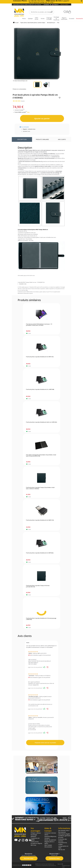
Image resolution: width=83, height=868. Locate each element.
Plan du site (62, 850)
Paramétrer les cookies (63, 843)
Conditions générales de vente (64, 836)
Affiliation (33, 836)
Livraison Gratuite (19, 110)
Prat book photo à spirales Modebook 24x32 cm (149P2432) (41, 422)
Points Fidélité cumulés (20, 112)
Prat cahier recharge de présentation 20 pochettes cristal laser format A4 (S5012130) (41, 455)
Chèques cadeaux (36, 833)
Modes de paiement (50, 840)
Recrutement (62, 832)
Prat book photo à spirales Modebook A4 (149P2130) (40, 357)
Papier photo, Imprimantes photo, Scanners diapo (33, 23)
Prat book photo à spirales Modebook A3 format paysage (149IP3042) (41, 619)
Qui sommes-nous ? (64, 830)
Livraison (47, 838)
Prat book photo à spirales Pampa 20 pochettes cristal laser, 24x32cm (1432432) (40, 488)
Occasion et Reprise (36, 843)
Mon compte (48, 845)
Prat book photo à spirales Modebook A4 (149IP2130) (40, 520)
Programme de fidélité (35, 839)
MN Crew (33, 845)
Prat (58, 23)
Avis (62, 139)
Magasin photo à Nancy (49, 842)
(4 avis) (23, 101)
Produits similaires (42, 139)
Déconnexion (48, 847)
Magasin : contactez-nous (29, 129)
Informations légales (64, 834)
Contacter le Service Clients (50, 834)
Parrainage (34, 835)
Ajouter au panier (42, 118)
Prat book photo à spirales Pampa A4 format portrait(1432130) (38, 586)
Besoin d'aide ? (65, 4)
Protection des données (63, 840)
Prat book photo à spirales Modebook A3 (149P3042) (40, 553)
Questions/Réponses (50, 836)
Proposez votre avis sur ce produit (45, 743)
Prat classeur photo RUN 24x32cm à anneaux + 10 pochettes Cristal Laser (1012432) (39, 325)
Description (22, 139)
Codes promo (35, 842)
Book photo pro (51, 23)
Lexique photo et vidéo (63, 847)
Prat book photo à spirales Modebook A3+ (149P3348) (40, 389)
